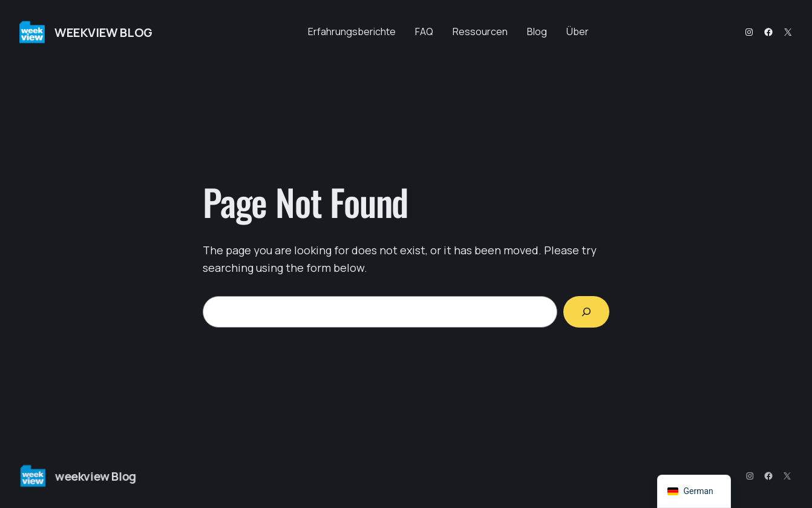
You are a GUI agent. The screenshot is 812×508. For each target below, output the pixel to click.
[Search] (586, 312)
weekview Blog (103, 32)
